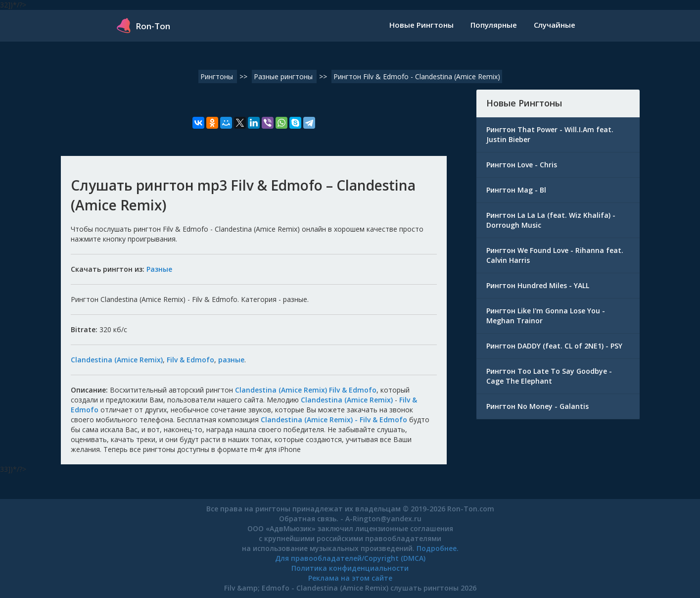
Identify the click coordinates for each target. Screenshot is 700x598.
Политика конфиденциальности (350, 568)
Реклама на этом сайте (350, 578)
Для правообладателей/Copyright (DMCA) (350, 558)
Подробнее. (438, 548)
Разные (159, 269)
